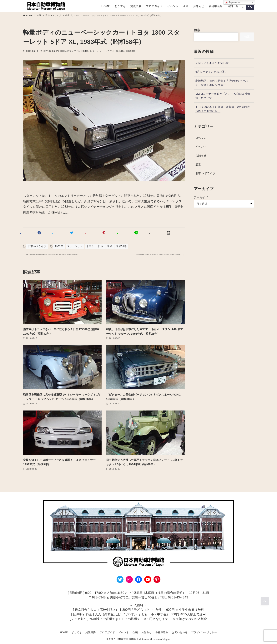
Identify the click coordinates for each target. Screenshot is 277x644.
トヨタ (108, 51)
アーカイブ (201, 197)
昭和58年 (130, 51)
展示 (198, 165)
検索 (197, 30)
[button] (39, 233)
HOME (64, 632)
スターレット (97, 51)
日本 (116, 51)
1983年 (84, 51)
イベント (201, 147)
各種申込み (162, 632)
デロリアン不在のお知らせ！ (213, 63)
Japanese (232, 2)
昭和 (122, 51)
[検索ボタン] (250, 6)
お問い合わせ (180, 632)
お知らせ (201, 155)
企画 (135, 632)
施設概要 (91, 632)
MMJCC (201, 138)
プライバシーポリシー (204, 632)
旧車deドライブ (68, 51)
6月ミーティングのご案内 (212, 72)
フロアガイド (107, 632)
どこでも (77, 632)
